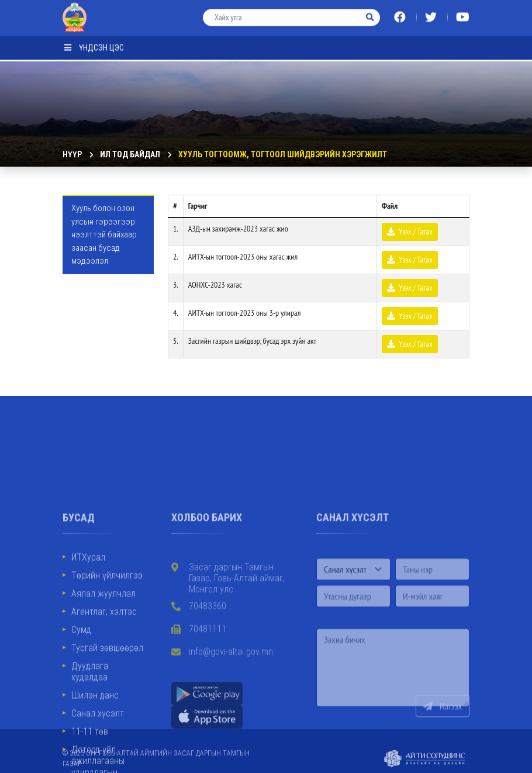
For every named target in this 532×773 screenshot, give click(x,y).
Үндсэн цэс (94, 44)
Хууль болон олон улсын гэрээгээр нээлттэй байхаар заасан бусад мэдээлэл (104, 234)
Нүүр (72, 154)
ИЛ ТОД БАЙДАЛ (130, 154)
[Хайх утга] (282, 14)
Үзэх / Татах (410, 232)
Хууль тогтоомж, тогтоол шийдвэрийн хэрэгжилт (283, 154)
